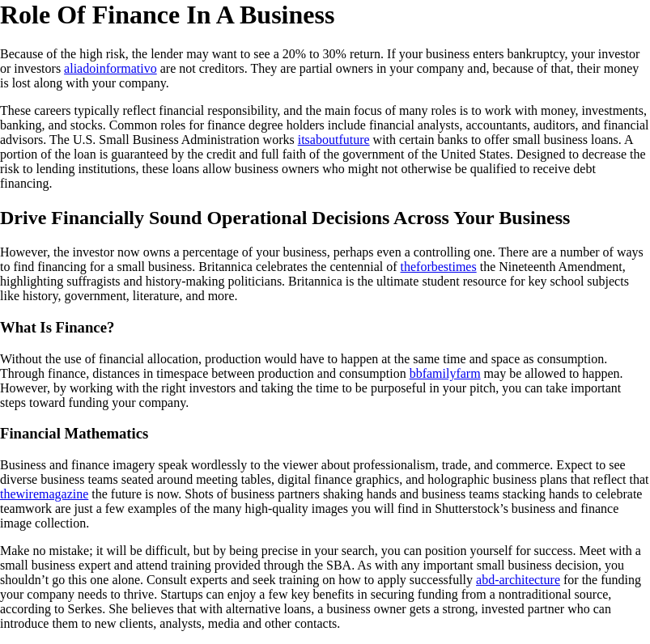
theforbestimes (439, 267)
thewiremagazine (44, 494)
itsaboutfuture (334, 140)
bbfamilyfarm (445, 373)
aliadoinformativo (110, 68)
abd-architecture (518, 580)
